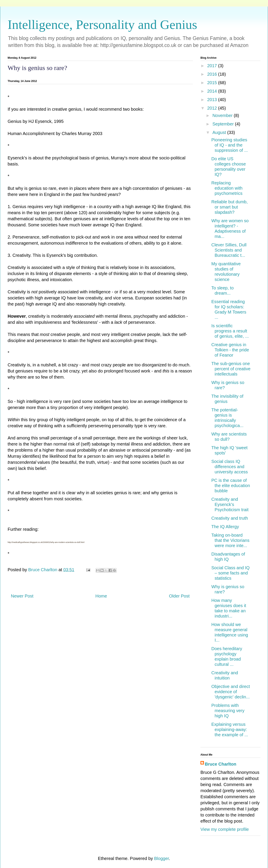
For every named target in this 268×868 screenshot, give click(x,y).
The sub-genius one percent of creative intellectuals (231, 369)
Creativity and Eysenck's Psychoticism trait (230, 504)
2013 (213, 100)
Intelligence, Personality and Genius (102, 25)
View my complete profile (225, 829)
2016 (213, 74)
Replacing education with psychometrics (227, 188)
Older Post (179, 596)
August (220, 132)
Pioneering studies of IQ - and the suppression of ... (230, 145)
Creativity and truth (230, 518)
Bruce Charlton (221, 764)
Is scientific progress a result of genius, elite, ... (230, 331)
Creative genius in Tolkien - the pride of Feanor (230, 350)
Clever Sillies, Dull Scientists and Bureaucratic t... (229, 250)
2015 (213, 83)
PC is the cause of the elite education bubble (231, 486)
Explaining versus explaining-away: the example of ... (230, 729)
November (223, 115)
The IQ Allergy (225, 527)
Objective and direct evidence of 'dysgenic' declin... (231, 692)
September (224, 124)
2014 (213, 91)
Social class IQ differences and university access (230, 467)
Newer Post (22, 596)
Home (101, 596)
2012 (213, 108)
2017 (213, 66)
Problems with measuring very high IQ (228, 711)
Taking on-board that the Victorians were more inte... (230, 540)
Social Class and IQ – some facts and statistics (231, 573)
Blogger (161, 858)
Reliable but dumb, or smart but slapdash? (230, 207)
